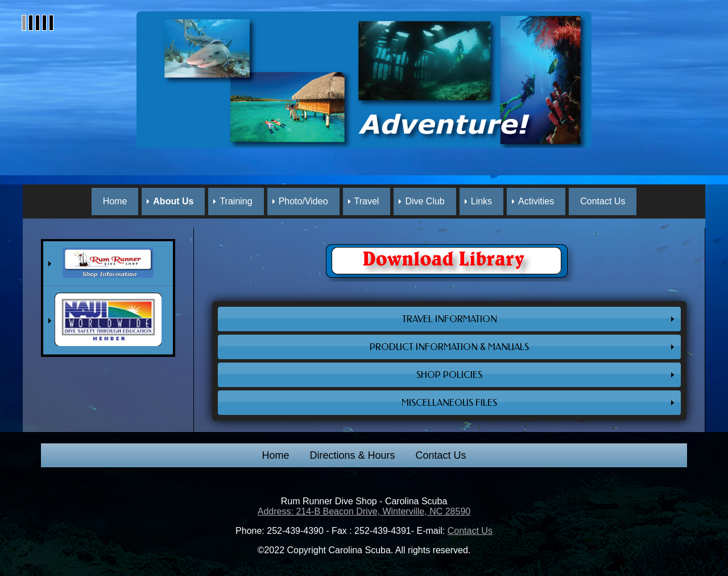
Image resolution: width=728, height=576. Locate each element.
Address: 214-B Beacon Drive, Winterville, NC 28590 (364, 511)
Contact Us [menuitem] (603, 201)
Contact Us (441, 455)
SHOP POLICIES (449, 375)
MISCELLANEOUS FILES (449, 403)
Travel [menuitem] (367, 201)
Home (275, 455)
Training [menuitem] (236, 201)
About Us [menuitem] (173, 201)
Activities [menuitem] (536, 201)
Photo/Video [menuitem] (303, 201)
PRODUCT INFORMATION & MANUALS (449, 347)
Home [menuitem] (115, 201)
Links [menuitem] (481, 201)
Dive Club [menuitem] (425, 201)
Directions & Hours (352, 455)
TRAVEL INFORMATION (450, 319)
